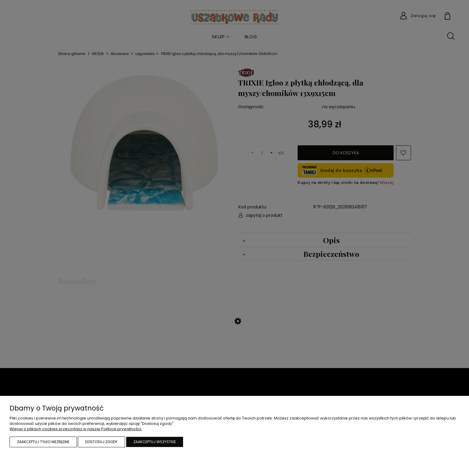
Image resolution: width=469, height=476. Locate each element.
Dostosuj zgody (101, 442)
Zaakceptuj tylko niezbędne (43, 442)
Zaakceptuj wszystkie (155, 442)
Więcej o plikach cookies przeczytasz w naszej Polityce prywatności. (76, 429)
